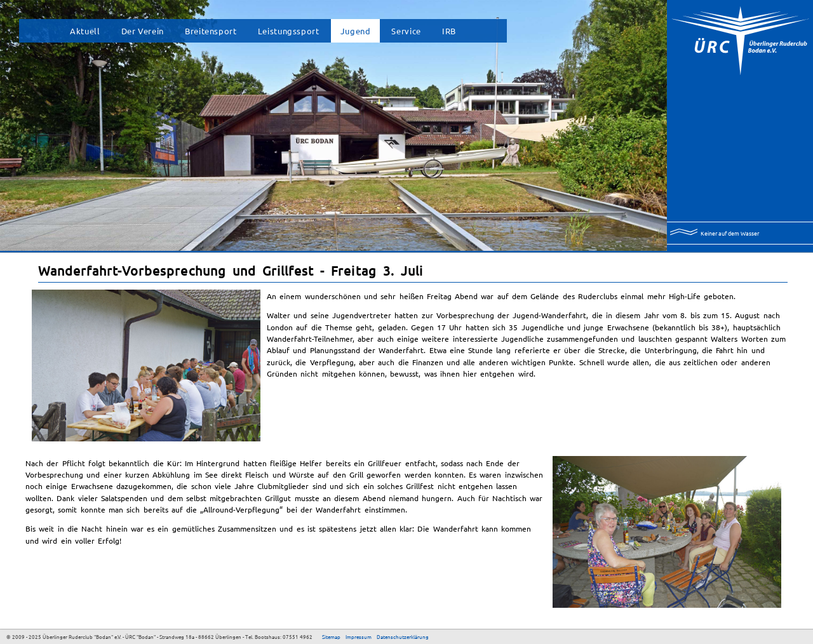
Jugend (356, 31)
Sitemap (331, 636)
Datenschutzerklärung (403, 636)
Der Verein (143, 31)
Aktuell (85, 31)
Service (406, 31)
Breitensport (211, 31)
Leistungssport (289, 31)
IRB (449, 31)
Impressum (359, 636)
